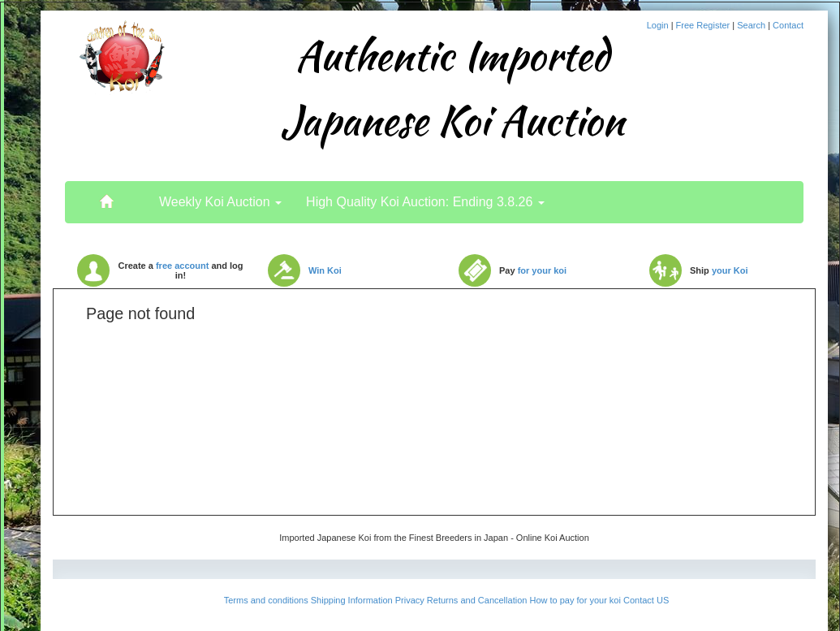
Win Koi (325, 270)
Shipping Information (352, 600)
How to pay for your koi (575, 600)
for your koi (543, 270)
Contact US (646, 600)
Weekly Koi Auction (220, 202)
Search (752, 25)
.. (106, 194)
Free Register (704, 25)
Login (659, 25)
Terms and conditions (266, 600)
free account (182, 266)
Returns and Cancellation (477, 600)
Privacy (410, 600)
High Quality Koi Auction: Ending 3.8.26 (425, 202)
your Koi (730, 270)
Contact (788, 25)
